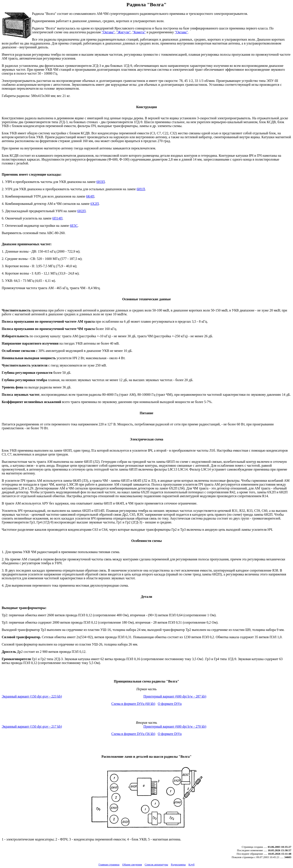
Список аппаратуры (156, 864)
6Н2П (81, 211)
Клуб (191, 864)
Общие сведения (132, 864)
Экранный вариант (32, 696)
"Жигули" (123, 32)
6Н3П (101, 182)
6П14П (57, 218)
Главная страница (109, 864)
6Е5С (74, 226)
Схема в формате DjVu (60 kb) (133, 704)
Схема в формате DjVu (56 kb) (133, 734)
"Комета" (139, 32)
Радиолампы (178, 864)
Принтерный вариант (175, 696)
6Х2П (95, 204)
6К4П (90, 196)
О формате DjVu (170, 704)
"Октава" (108, 32)
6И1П (141, 189)
